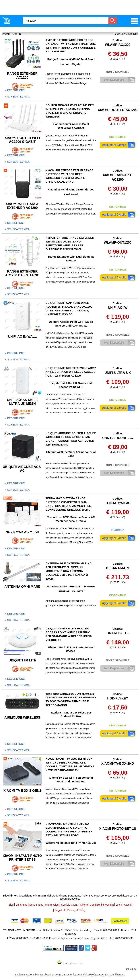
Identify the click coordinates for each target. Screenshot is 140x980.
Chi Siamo (21, 905)
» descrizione (15, 90)
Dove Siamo (36, 905)
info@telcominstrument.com (73, 938)
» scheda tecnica (17, 97)
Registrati (60, 910)
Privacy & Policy (76, 910)
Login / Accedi (124, 905)
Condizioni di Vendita (102, 905)
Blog (11, 905)
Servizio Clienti (70, 905)
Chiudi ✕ (131, 969)
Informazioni (52, 905)
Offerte (84, 905)
